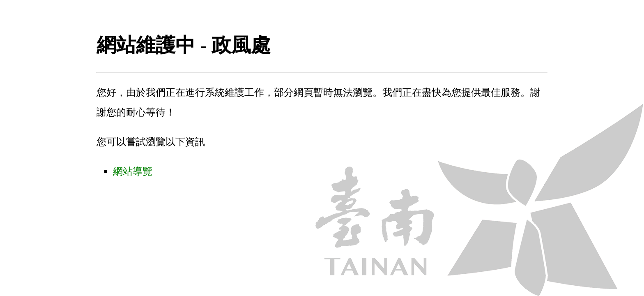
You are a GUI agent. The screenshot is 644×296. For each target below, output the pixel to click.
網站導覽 (133, 171)
